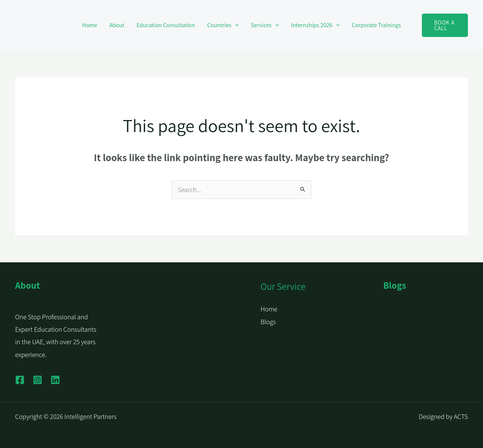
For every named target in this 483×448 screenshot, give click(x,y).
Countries (223, 25)
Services (265, 25)
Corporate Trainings (376, 25)
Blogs (268, 322)
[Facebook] (20, 380)
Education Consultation (166, 25)
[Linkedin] (55, 380)
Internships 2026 (315, 25)
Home (90, 25)
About (117, 25)
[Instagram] (38, 380)
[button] (235, 25)
